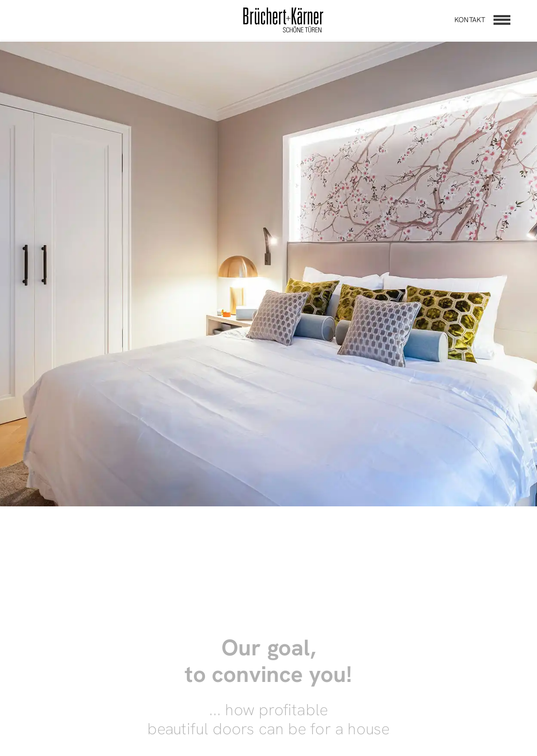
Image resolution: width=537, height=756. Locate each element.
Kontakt (470, 20)
